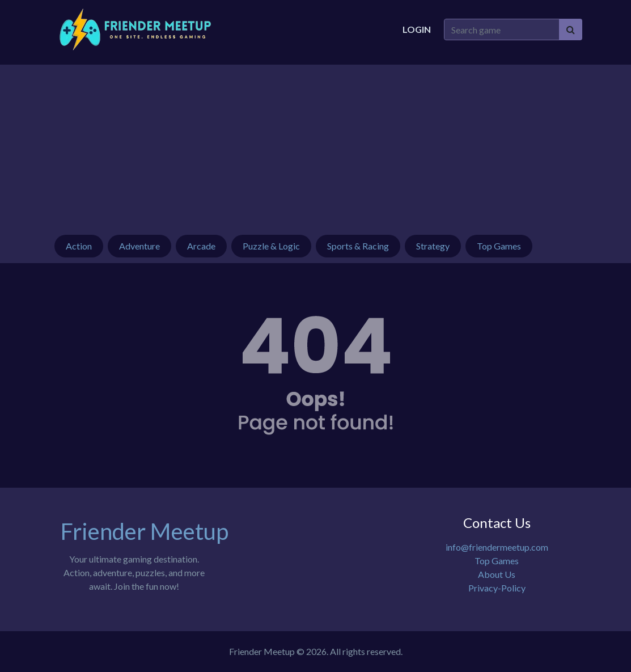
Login (417, 29)
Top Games (497, 561)
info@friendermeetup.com (497, 547)
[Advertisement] (316, 144)
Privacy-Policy (497, 588)
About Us (497, 574)
